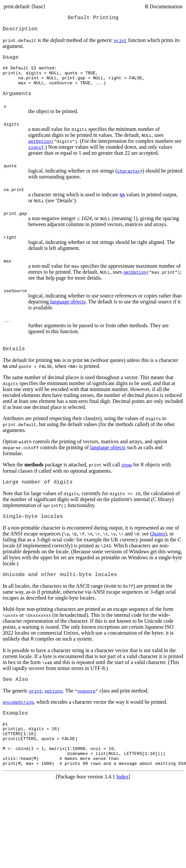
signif (36, 156)
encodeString (18, 718)
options (54, 707)
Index (122, 803)
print (120, 43)
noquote (87, 707)
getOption (40, 150)
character (129, 180)
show (127, 475)
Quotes (157, 547)
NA (122, 204)
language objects (68, 311)
